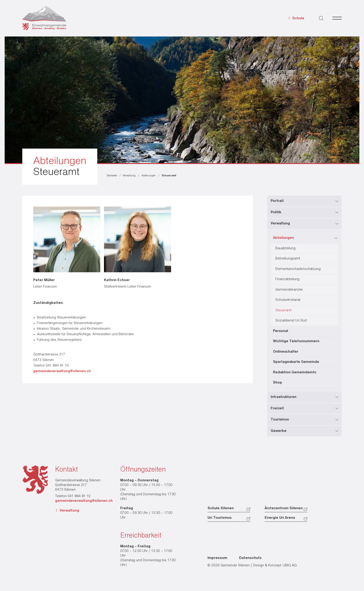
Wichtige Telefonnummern (296, 341)
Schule (298, 18)
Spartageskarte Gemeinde (296, 362)
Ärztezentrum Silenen (284, 508)
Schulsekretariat (288, 300)
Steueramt (283, 310)
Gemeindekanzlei (289, 290)
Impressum (217, 558)
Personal (281, 331)
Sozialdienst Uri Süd (291, 321)
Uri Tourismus (220, 518)
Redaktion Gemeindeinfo (295, 373)
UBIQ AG (290, 565)
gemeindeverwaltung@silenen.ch (62, 371)
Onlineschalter (286, 352)
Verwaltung (69, 511)
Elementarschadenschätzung (298, 269)
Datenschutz (250, 558)
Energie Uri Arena (280, 518)
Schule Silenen (221, 508)
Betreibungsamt (288, 259)
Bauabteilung (285, 248)
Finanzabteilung (287, 279)
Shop (278, 383)
